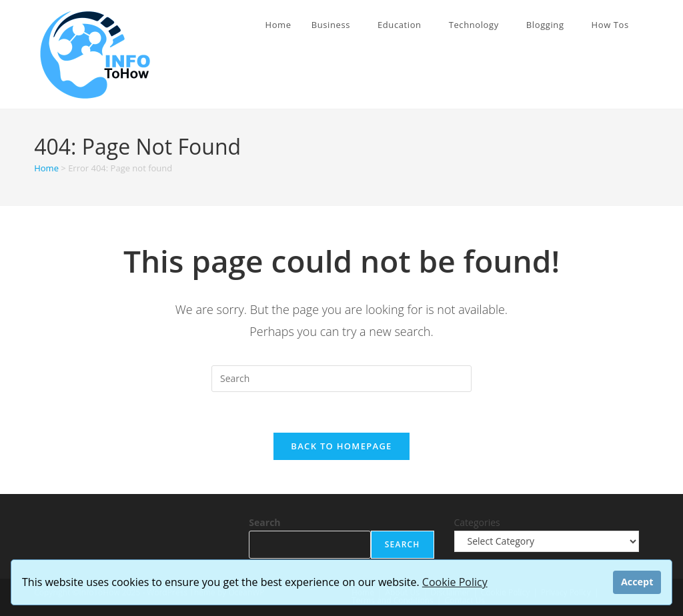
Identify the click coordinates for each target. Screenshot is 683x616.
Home (46, 168)
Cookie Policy (455, 582)
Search (264, 522)
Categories (477, 522)
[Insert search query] (341, 379)
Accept (637, 582)
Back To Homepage (341, 446)
